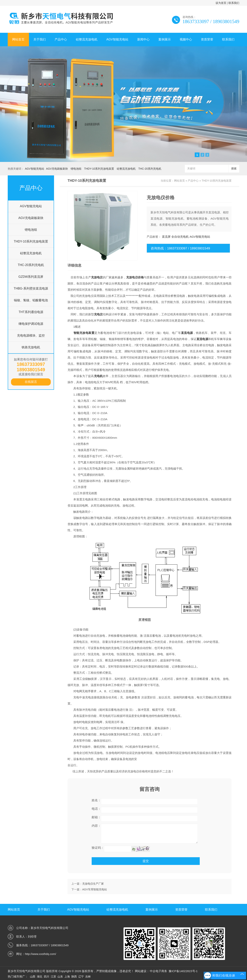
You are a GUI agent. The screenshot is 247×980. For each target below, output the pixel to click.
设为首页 (221, 3)
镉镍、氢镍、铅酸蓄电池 (31, 300)
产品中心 (61, 39)
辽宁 (81, 977)
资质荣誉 (207, 39)
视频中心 (186, 39)
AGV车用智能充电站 (95, 889)
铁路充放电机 (31, 347)
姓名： (96, 800)
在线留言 (31, 382)
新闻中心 (143, 39)
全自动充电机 (180, 237)
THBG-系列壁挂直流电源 (31, 288)
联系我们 (234, 3)
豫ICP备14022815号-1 (183, 971)
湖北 (40, 977)
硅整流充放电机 (87, 39)
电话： (96, 809)
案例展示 (165, 39)
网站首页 (18, 39)
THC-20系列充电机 (150, 169)
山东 (60, 977)
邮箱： (96, 817)
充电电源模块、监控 (31, 336)
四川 (47, 977)
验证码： (98, 848)
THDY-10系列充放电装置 (99, 169)
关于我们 (40, 39)
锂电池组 (76, 169)
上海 (67, 977)
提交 (146, 861)
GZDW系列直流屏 (31, 277)
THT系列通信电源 (31, 312)
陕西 (74, 977)
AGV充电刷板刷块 (57, 169)
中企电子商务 (158, 971)
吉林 (88, 977)
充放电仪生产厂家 (93, 884)
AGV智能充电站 (117, 39)
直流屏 (166, 237)
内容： (96, 826)
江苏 (53, 977)
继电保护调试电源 (31, 324)
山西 (33, 977)
